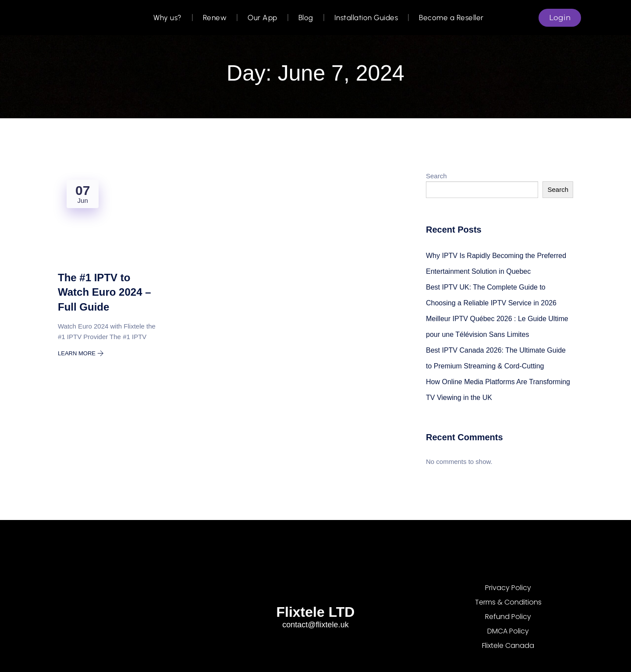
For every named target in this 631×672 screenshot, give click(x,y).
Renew (215, 18)
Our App (262, 18)
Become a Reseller (451, 18)
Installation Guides (366, 18)
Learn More (81, 353)
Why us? (168, 18)
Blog (306, 18)
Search (436, 176)
